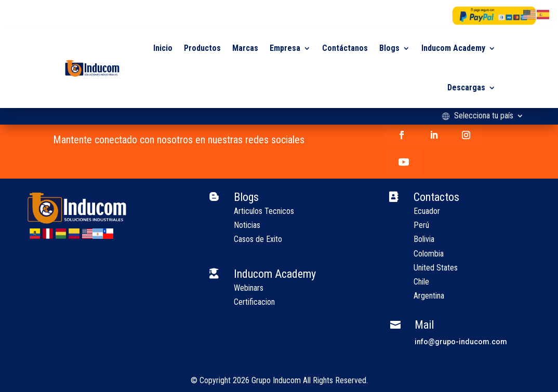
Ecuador (427, 211)
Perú (421, 225)
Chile (421, 282)
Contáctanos (345, 48)
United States (436, 268)
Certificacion (254, 302)
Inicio (163, 48)
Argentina (429, 296)
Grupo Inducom (276, 380)
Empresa (285, 48)
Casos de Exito (258, 239)
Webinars (249, 288)
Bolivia (424, 239)
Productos (202, 48)
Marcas (245, 48)
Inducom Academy (453, 48)
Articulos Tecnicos (264, 211)
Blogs (389, 48)
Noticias (247, 225)
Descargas (466, 87)
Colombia (429, 254)
